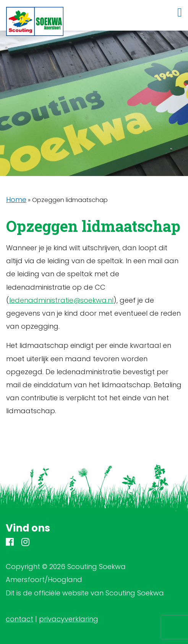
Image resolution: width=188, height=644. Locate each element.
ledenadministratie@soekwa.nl (61, 300)
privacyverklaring (69, 619)
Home (16, 200)
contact (19, 619)
